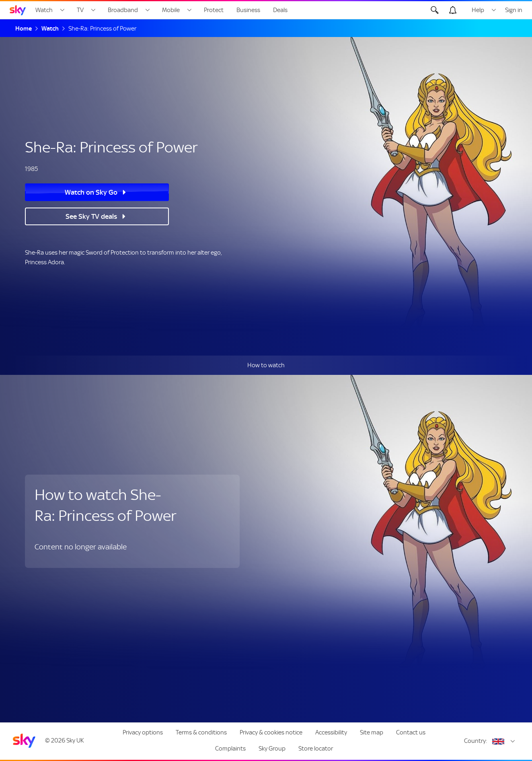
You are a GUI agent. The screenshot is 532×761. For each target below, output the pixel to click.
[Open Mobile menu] (189, 10)
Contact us (411, 732)
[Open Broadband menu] (148, 10)
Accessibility (331, 732)
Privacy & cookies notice (271, 732)
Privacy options (143, 732)
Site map (372, 732)
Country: (476, 741)
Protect (214, 10)
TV (80, 10)
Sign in (514, 10)
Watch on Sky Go (91, 192)
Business (248, 10)
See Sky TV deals (91, 216)
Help (478, 10)
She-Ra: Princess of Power (102, 29)
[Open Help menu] (494, 10)
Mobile (171, 10)
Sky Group (272, 749)
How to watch (266, 365)
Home (24, 29)
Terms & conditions (201, 732)
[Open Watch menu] (62, 10)
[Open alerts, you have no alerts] (453, 10)
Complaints (230, 749)
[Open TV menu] (93, 10)
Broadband (123, 10)
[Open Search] (435, 10)
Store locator (316, 749)
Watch (44, 10)
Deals (280, 10)
